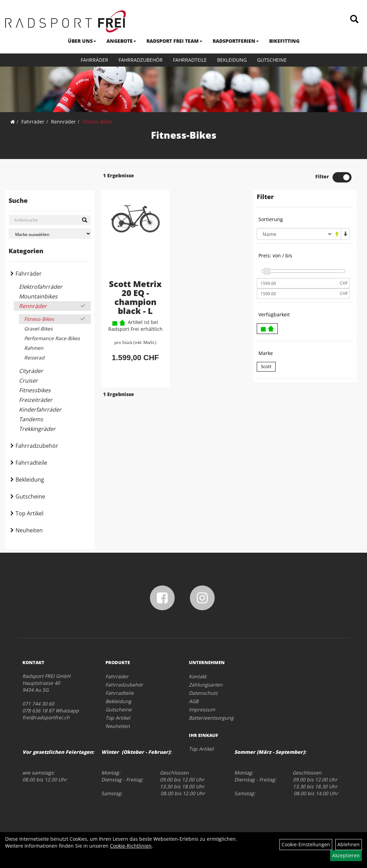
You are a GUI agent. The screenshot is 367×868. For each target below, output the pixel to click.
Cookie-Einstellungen (306, 844)
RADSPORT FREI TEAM (174, 41)
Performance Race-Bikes (52, 338)
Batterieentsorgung (211, 718)
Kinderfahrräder (40, 410)
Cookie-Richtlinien (131, 846)
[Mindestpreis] (297, 283)
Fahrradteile (190, 60)
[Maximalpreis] (297, 294)
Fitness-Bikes (97, 122)
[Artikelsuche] (354, 19)
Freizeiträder (36, 400)
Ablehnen (349, 844)
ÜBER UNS (82, 41)
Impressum (202, 709)
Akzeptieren (346, 855)
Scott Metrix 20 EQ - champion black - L (135, 297)
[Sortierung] (295, 234)
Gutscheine (272, 60)
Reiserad (34, 358)
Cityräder (31, 371)
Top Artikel (29, 513)
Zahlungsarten (206, 685)
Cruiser (28, 381)
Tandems (31, 419)
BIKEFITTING (284, 41)
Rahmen (34, 348)
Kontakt (198, 676)
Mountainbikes (38, 296)
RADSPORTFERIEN (236, 41)
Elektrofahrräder (41, 287)
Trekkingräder (37, 429)
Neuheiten (29, 530)
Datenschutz (203, 693)
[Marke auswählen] (50, 234)
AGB (194, 701)
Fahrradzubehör (141, 60)
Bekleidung (232, 60)
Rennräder (63, 122)
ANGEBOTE (121, 41)
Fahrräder (94, 60)
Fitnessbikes (35, 390)
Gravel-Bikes (38, 329)
